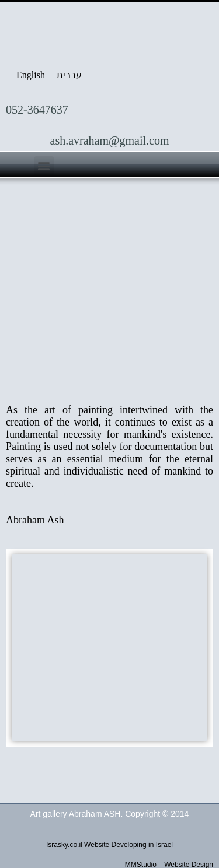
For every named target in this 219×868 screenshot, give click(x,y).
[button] (44, 166)
